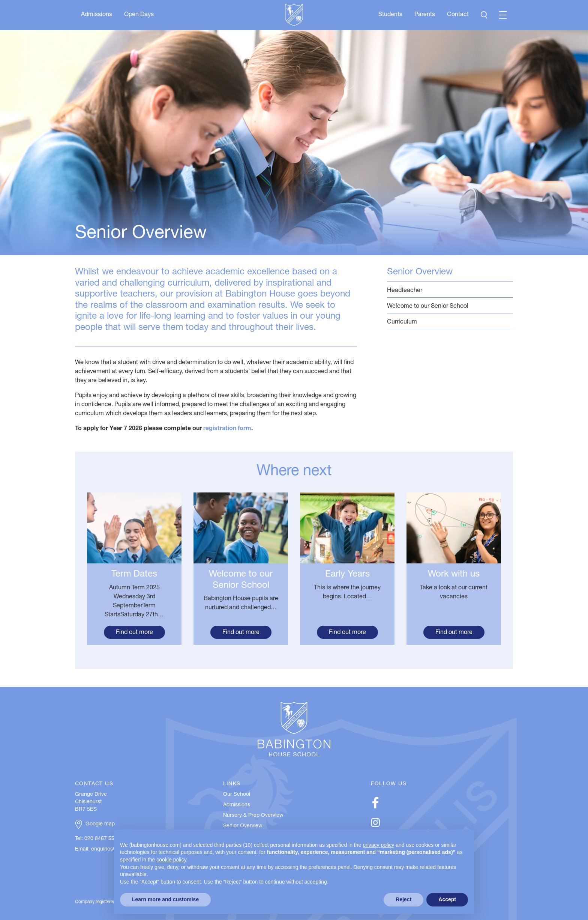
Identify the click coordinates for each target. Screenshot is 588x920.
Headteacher (450, 290)
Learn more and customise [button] (165, 899)
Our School (237, 795)
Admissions (97, 15)
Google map (100, 824)
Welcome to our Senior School (450, 306)
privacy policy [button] (378, 845)
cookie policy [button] (171, 860)
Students (390, 15)
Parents (425, 15)
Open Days (139, 15)
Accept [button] (447, 899)
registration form (227, 429)
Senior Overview (420, 273)
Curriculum (450, 322)
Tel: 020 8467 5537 (98, 839)
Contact (458, 15)
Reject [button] (403, 899)
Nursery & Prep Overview (253, 816)
